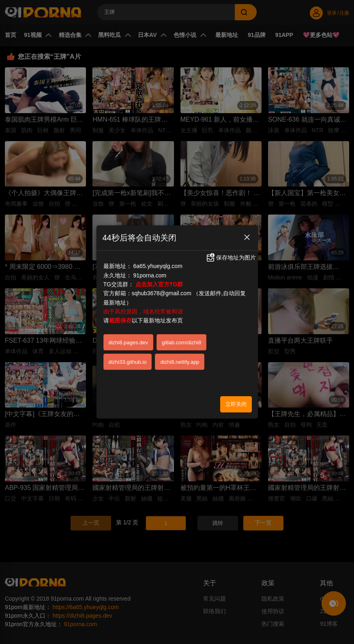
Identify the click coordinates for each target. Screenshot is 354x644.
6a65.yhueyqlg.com (158, 266)
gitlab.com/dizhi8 (181, 342)
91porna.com (150, 275)
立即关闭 (236, 404)
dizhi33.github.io (128, 362)
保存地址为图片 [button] (231, 258)
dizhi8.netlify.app (180, 362)
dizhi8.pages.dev (129, 342)
